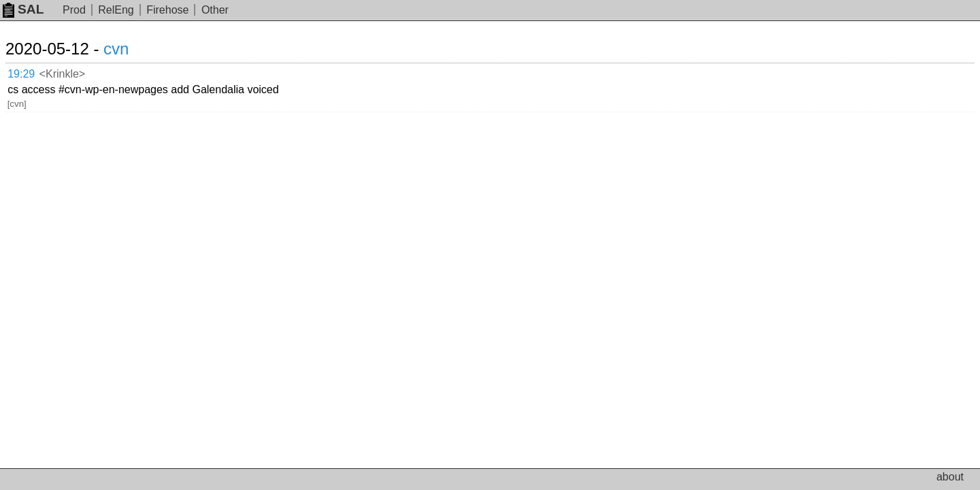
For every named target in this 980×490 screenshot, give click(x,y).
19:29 (35, 72)
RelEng (116, 10)
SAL (23, 9)
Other (215, 10)
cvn (132, 49)
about (950, 477)
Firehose (167, 10)
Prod (74, 10)
